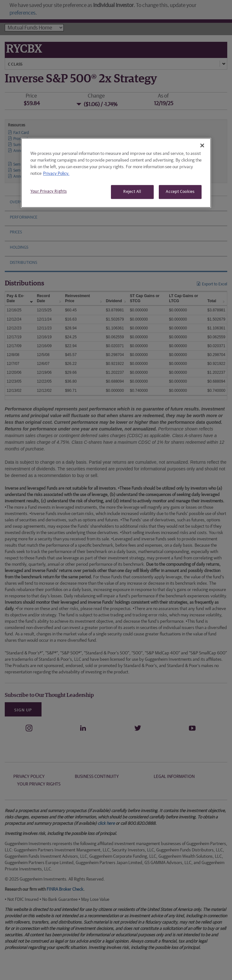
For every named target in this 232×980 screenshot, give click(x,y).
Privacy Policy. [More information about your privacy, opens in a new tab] (56, 174)
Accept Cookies (180, 192)
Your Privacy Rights (48, 191)
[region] (116, 173)
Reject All (132, 192)
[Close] (202, 145)
